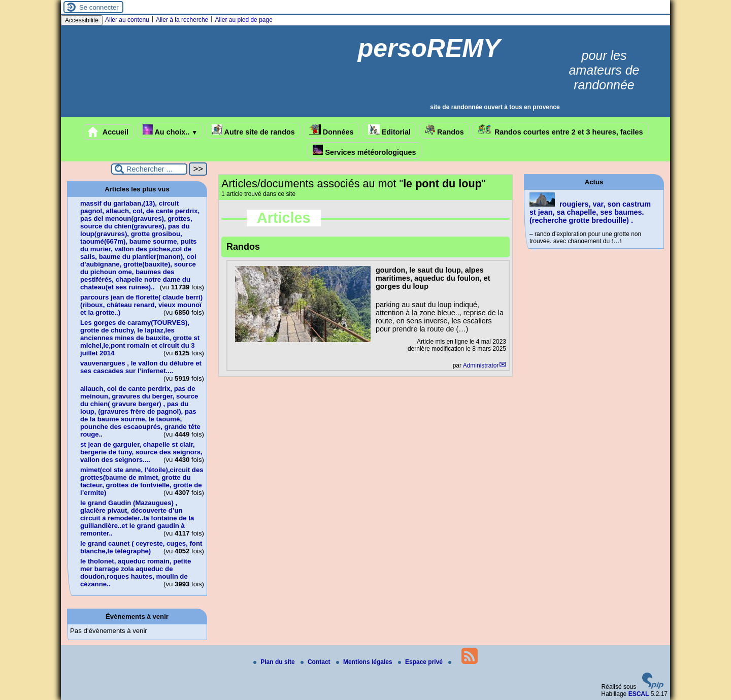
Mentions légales (365, 662)
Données (331, 130)
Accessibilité (82, 20)
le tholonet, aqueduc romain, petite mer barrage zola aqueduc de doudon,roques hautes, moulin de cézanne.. (136, 573)
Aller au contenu (127, 20)
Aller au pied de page (243, 20)
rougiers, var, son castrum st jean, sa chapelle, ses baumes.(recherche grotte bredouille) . (590, 212)
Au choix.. (170, 130)
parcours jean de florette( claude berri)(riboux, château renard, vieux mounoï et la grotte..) (141, 305)
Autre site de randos (253, 130)
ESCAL (639, 694)
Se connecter (99, 7)
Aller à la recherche (182, 20)
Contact (316, 662)
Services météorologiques (364, 151)
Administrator (481, 365)
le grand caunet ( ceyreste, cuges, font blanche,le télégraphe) (141, 547)
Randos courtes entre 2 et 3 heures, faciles (561, 130)
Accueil (108, 132)
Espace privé (421, 662)
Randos (444, 130)
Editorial (390, 130)
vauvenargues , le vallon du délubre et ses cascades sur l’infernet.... (141, 367)
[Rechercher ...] (149, 169)
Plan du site (275, 662)
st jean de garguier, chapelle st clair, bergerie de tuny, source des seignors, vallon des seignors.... (141, 452)
